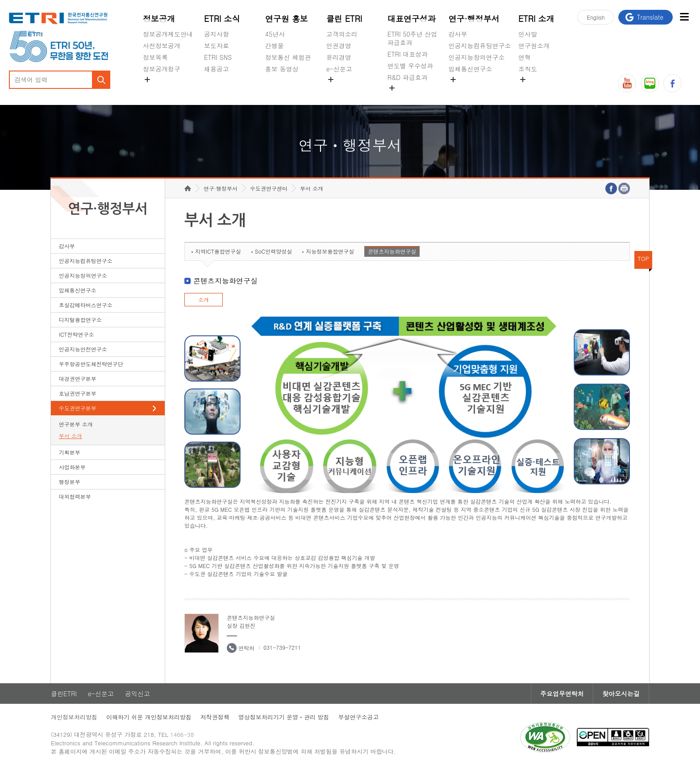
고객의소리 (342, 34)
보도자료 (217, 46)
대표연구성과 (412, 19)
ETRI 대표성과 (408, 54)
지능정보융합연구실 (330, 251)
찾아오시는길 (621, 694)
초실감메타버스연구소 (480, 90)
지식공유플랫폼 (409, 98)
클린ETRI (64, 694)
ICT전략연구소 (77, 334)
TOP (643, 258)
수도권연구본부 (78, 408)
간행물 (275, 46)
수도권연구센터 (269, 188)
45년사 (275, 34)
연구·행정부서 (474, 19)
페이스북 (673, 83)
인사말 (528, 34)
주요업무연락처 (562, 694)
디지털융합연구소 (80, 320)
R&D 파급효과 (408, 77)
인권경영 (339, 46)
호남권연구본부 (78, 393)
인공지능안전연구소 (83, 349)
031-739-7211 (282, 647)
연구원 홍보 (287, 19)
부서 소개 (71, 436)
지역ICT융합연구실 (218, 251)
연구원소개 (534, 46)
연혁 (525, 57)
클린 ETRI (344, 19)
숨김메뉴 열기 (147, 79)
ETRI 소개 (536, 19)
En (596, 17)
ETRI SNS (218, 57)
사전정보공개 (162, 46)
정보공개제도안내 (168, 34)
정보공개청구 (162, 69)
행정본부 (70, 482)
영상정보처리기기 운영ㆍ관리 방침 (284, 717)
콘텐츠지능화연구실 (392, 251)
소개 (204, 299)
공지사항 (217, 34)
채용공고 (217, 69)
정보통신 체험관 (288, 57)
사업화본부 (72, 467)
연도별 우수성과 (410, 66)
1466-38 (182, 734)
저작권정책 (215, 717)
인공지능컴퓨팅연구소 (480, 46)
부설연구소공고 (358, 717)
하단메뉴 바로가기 (0, 0)
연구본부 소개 (76, 424)
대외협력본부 (75, 496)
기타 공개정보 (538, 90)
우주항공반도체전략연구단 (91, 364)
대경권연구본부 (78, 378)
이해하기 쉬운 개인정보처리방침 (149, 717)
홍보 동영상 (282, 69)
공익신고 (339, 90)
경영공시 (155, 90)
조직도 (528, 69)
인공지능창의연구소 (477, 57)
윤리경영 (339, 57)
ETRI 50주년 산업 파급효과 (412, 38)
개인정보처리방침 (74, 717)
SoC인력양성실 (274, 251)
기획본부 (70, 452)
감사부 (458, 34)
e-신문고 (339, 69)
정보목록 (155, 57)
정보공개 (159, 19)
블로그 (650, 83)
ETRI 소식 (222, 19)
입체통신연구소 (471, 69)
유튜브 (627, 83)
